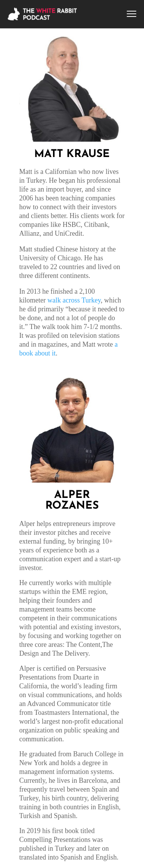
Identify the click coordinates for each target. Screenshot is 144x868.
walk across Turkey (74, 300)
